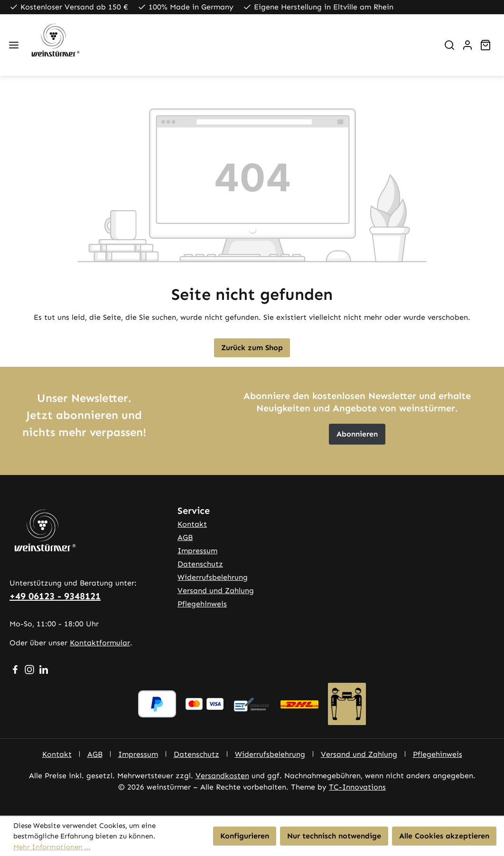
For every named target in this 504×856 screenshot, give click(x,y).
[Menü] (14, 45)
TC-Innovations (357, 787)
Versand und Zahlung (216, 591)
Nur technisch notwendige (334, 836)
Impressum (197, 551)
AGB (185, 537)
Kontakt (192, 524)
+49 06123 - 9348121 (55, 596)
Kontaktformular (100, 643)
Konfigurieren (245, 836)
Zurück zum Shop (252, 348)
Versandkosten (222, 776)
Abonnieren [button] (357, 434)
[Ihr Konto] (467, 45)
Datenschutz (200, 564)
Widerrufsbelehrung (213, 577)
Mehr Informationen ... (52, 847)
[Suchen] (449, 45)
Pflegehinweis (202, 604)
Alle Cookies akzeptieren (444, 836)
